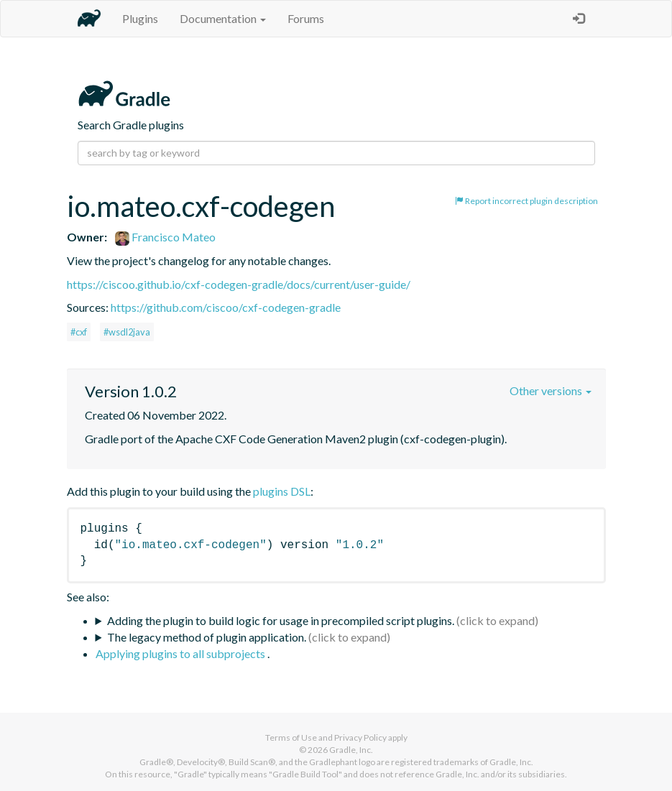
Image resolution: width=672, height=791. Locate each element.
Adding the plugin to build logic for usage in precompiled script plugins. (281, 620)
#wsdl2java (127, 332)
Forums (306, 18)
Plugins (140, 18)
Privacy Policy (360, 737)
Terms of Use (291, 737)
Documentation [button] (223, 18)
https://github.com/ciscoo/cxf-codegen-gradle (226, 307)
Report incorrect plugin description (526, 201)
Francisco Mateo (165, 237)
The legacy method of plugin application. (207, 637)
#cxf (79, 332)
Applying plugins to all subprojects (181, 653)
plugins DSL (282, 491)
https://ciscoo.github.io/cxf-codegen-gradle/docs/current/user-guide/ (239, 284)
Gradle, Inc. (351, 750)
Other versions (551, 390)
